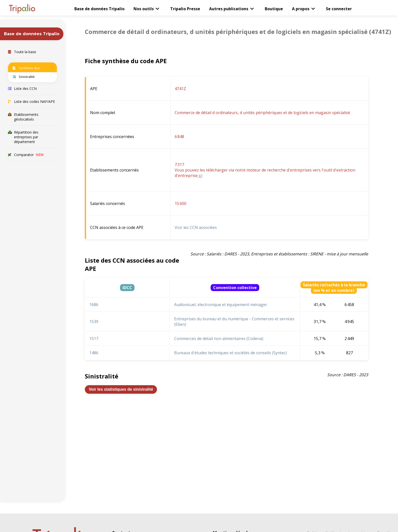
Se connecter (339, 9)
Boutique (274, 9)
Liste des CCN (22, 89)
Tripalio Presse (185, 9)
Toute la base (22, 52)
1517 (94, 339)
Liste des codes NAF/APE (31, 101)
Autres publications (229, 9)
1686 (94, 305)
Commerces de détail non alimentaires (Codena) (219, 339)
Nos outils (144, 9)
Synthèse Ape (26, 68)
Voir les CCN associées (196, 227)
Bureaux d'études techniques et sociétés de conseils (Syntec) (230, 353)
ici (200, 176)
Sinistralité (24, 77)
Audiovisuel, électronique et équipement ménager (221, 305)
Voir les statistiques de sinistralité (121, 389)
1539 (94, 322)
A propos (301, 9)
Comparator (26, 155)
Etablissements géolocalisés (23, 117)
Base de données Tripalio (99, 9)
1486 (94, 353)
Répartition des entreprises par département (23, 137)
